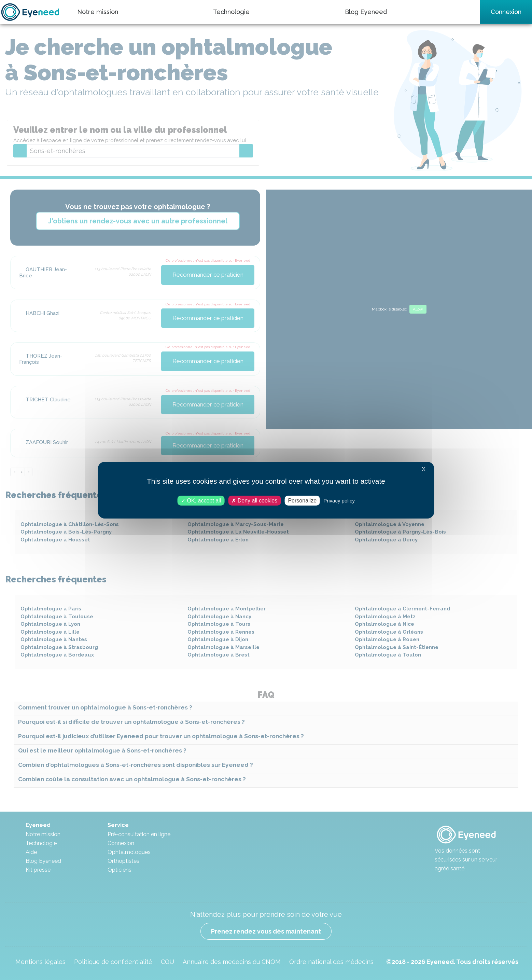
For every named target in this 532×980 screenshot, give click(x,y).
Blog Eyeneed (366, 12)
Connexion (506, 12)
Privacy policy (339, 500)
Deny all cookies (254, 500)
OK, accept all (201, 500)
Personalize (302, 500)
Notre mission (98, 12)
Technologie (231, 12)
